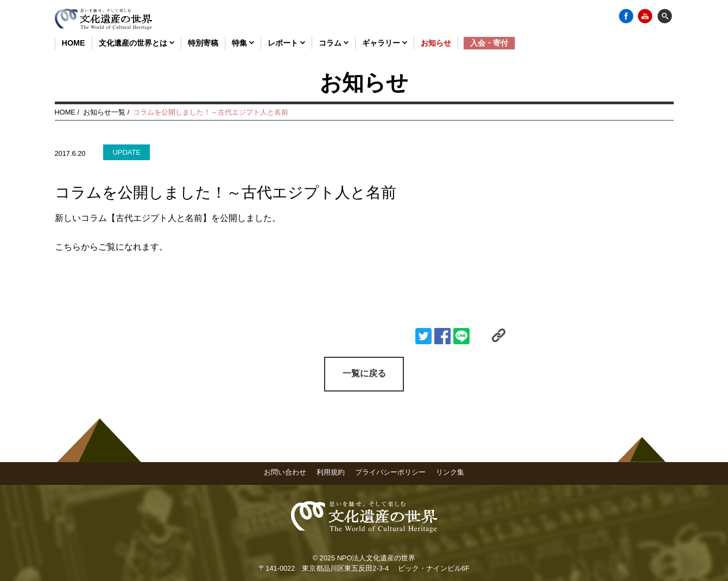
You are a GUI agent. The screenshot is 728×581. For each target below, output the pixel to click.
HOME (74, 43)
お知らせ (436, 43)
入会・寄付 (489, 43)
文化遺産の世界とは (137, 43)
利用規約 (331, 472)
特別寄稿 (203, 43)
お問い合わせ (285, 472)
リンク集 (450, 472)
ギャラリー (385, 43)
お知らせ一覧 (104, 112)
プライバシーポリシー (390, 472)
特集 (243, 43)
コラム (334, 43)
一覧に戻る (364, 373)
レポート (286, 43)
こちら (68, 247)
